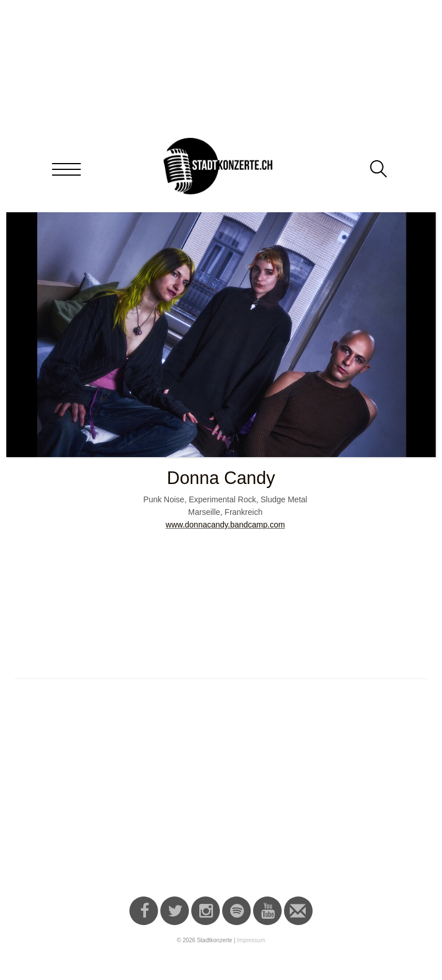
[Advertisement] (223, 793)
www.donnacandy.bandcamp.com (225, 525)
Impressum (251, 940)
